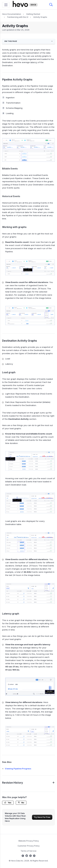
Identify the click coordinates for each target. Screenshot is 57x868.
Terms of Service (29, 851)
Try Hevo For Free (42, 817)
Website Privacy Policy (29, 841)
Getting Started (33, 14)
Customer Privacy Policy (29, 846)
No (21, 803)
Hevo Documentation (12, 14)
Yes (8, 803)
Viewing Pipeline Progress (18, 769)
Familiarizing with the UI (18, 17)
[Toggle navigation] (6, 5)
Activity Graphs (40, 17)
